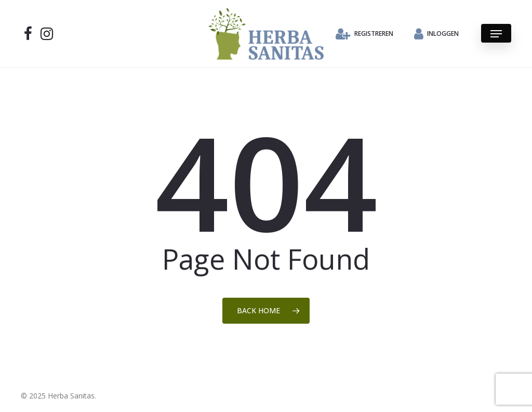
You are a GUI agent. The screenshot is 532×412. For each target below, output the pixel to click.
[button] (496, 34)
